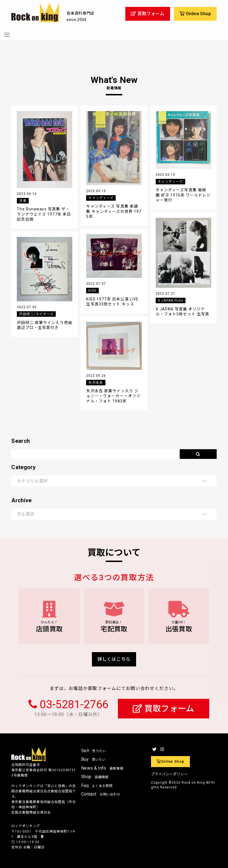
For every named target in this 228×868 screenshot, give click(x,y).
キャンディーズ (101, 198)
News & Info (102, 768)
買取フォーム (164, 709)
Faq (97, 785)
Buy (93, 759)
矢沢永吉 (96, 383)
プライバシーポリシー (169, 774)
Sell (94, 751)
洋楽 (23, 201)
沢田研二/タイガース (36, 314)
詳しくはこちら (114, 659)
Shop (95, 777)
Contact (101, 794)
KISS (92, 291)
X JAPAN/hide (171, 300)
